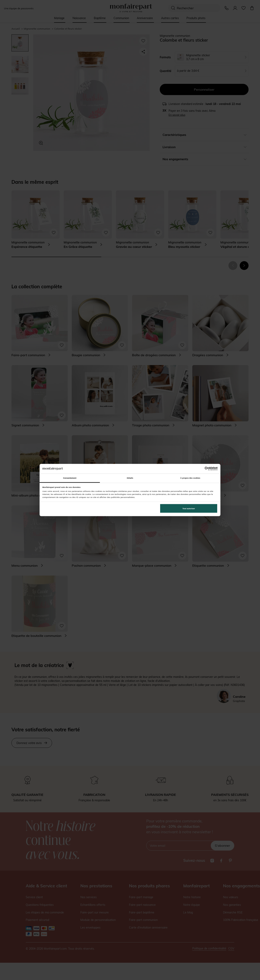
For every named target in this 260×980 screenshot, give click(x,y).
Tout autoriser (189, 508)
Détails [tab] (130, 478)
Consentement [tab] (70, 478)
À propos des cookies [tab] (190, 478)
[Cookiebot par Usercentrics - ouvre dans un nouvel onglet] (200, 469)
